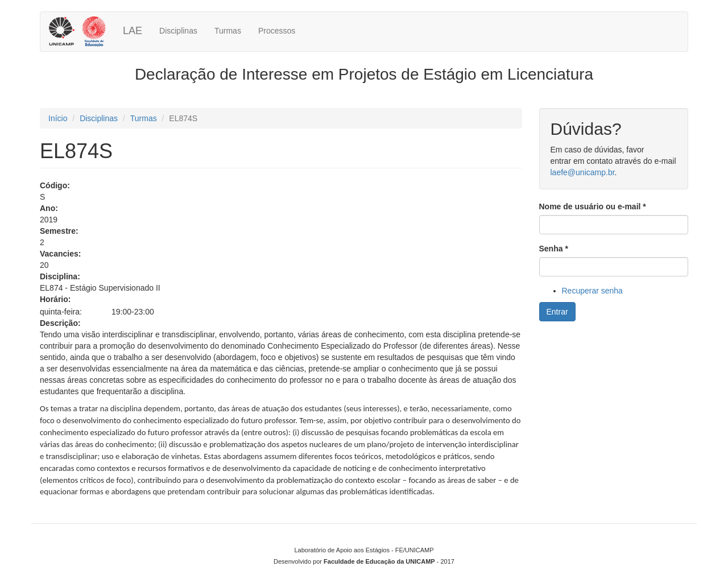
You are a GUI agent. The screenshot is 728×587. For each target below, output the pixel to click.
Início (58, 118)
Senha (554, 249)
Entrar (557, 312)
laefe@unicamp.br (583, 172)
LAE (133, 31)
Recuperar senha (592, 291)
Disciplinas (178, 31)
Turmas (228, 31)
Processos (277, 31)
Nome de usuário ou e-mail (593, 206)
